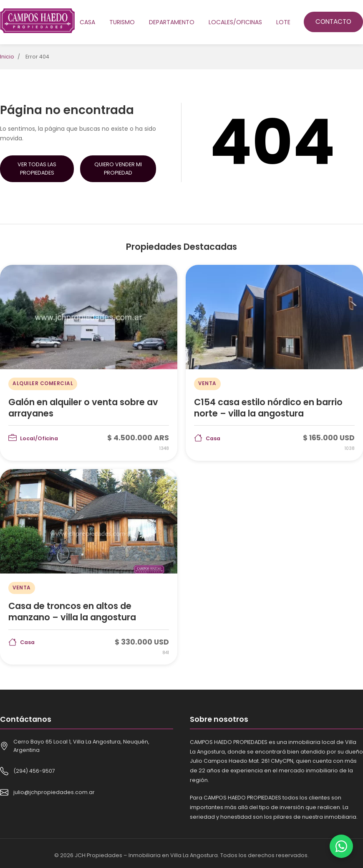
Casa (87, 22)
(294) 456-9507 (34, 771)
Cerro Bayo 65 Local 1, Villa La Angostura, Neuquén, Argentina (81, 746)
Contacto (333, 22)
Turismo (122, 22)
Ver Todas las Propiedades (37, 169)
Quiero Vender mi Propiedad (118, 169)
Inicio (7, 57)
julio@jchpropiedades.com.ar (54, 792)
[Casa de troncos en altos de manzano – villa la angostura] (89, 567)
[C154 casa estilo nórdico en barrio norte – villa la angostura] (274, 363)
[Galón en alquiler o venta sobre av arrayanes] (89, 363)
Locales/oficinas (235, 22)
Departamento (172, 22)
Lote (283, 22)
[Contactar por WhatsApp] (341, 846)
